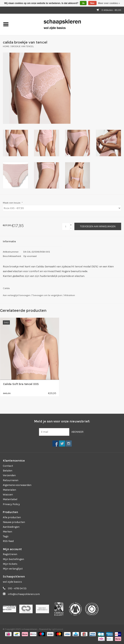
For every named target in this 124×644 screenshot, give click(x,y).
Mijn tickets (10, 564)
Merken (7, 532)
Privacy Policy (11, 504)
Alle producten (12, 517)
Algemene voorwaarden (17, 485)
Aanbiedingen (11, 527)
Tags (6, 536)
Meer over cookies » (109, 3)
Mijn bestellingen (13, 559)
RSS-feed (8, 541)
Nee (92, 3)
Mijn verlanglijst (13, 569)
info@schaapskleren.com (24, 594)
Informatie (9, 241)
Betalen (8, 471)
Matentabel (10, 499)
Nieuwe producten (14, 522)
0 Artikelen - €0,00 (109, 10)
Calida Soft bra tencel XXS (21, 384)
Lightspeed (57, 629)
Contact (8, 466)
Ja (83, 3)
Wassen (8, 495)
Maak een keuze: (13, 203)
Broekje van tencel (23, 46)
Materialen (9, 490)
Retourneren (11, 480)
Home (6, 46)
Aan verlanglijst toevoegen (17, 295)
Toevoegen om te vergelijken (48, 295)
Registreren (10, 554)
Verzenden (9, 475)
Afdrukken (70, 295)
